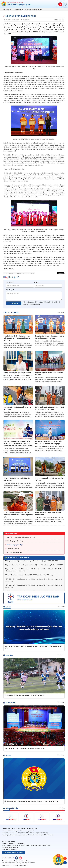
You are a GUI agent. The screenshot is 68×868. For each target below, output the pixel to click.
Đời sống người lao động (15, 542)
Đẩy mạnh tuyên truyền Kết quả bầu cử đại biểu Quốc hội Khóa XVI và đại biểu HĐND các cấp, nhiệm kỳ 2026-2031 (33, 571)
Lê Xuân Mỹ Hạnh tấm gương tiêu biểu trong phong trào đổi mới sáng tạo (49, 443)
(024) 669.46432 (14, 847)
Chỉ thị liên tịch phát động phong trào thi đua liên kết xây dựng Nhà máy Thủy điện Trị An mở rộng (34, 587)
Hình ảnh (8, 656)
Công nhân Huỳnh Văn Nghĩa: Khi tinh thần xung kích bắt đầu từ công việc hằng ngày (18, 515)
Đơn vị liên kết (11, 809)
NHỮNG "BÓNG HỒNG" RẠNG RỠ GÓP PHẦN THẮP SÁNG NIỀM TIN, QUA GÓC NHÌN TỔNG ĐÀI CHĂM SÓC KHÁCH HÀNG (18, 444)
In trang (31, 274)
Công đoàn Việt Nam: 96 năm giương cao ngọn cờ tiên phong (25, 749)
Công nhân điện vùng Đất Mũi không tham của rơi (48, 514)
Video (7, 608)
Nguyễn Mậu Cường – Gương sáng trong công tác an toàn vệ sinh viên (50, 338)
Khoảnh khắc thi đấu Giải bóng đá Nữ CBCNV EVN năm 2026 (25, 696)
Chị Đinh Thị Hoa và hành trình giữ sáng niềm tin (49, 374)
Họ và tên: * (10, 283)
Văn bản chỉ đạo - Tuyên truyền (17, 559)
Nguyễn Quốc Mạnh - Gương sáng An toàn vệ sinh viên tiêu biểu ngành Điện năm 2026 (17, 339)
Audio (7, 756)
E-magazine (9, 703)
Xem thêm (61, 313)
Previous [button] (60, 809)
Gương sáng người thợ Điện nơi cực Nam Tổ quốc (50, 480)
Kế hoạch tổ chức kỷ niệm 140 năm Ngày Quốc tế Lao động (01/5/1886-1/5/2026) (32, 562)
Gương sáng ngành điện (34, 10)
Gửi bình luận (14, 304)
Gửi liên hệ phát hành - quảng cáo (13, 853)
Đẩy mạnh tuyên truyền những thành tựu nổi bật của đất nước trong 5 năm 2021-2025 (34, 566)
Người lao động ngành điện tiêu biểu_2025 (21, 538)
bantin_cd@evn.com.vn (13, 849)
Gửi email (21, 274)
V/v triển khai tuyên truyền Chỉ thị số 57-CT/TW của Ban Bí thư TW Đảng (29, 576)
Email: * (37, 283)
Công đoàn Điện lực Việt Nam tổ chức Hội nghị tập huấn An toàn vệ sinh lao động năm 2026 (33, 648)
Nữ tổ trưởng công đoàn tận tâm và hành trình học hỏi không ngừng (50, 409)
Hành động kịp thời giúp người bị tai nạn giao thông (17, 409)
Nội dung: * (10, 291)
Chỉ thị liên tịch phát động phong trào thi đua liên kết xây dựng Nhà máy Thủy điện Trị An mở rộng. (34, 581)
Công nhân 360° (19, 10)
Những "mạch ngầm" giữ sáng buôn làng (17, 373)
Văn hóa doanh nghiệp (14, 553)
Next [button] (63, 809)
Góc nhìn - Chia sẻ (13, 549)
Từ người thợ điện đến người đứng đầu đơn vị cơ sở (17, 480)
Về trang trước (10, 274)
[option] (11, 818)
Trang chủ (8, 10)
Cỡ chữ (56, 20)
